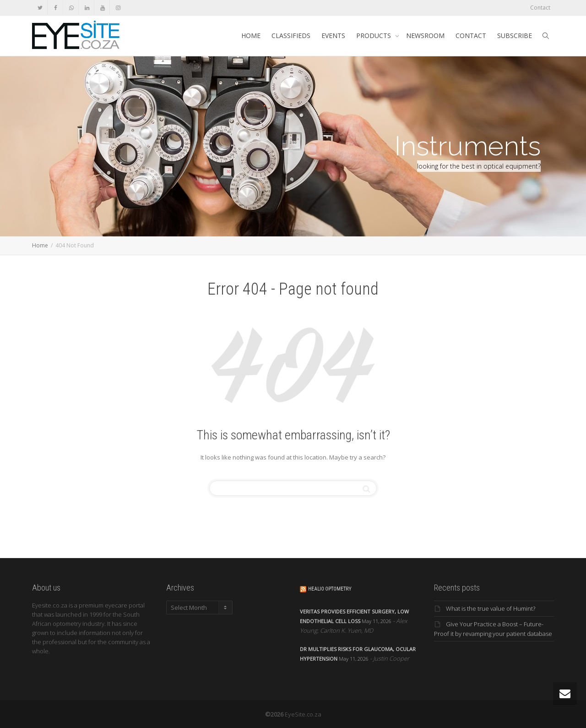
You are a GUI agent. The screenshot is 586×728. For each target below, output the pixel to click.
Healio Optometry (330, 589)
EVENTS (333, 36)
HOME (251, 36)
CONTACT (471, 36)
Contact (540, 8)
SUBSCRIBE (515, 36)
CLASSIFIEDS (291, 36)
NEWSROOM (425, 36)
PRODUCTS (374, 36)
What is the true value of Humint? (491, 608)
